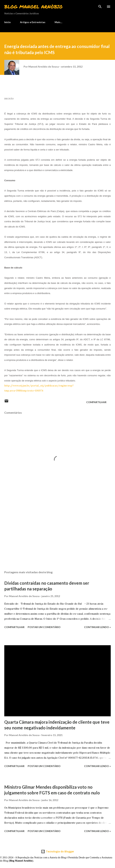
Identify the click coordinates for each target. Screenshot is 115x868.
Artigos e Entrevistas (33, 22)
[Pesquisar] (100, 6)
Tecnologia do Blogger (57, 851)
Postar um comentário (44, 627)
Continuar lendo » (97, 627)
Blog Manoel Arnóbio (33, 7)
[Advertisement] (57, 534)
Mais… (58, 22)
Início (7, 22)
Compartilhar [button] (96, 402)
